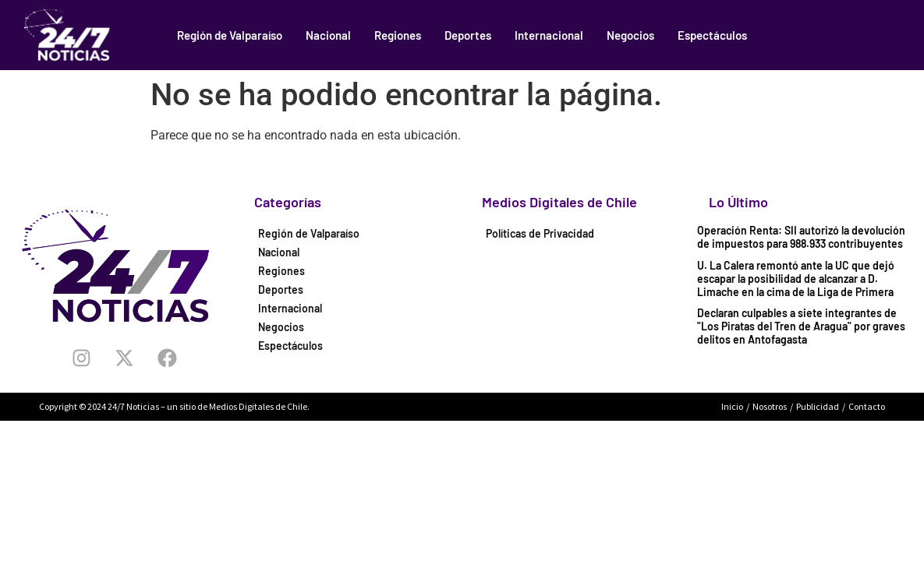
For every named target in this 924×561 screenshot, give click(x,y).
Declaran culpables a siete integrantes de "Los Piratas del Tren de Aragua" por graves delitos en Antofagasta (801, 326)
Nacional (328, 35)
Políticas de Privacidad (540, 233)
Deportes (468, 35)
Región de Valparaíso (230, 35)
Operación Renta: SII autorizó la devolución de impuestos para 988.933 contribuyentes (801, 237)
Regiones (398, 35)
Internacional (549, 35)
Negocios (630, 35)
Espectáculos (712, 35)
